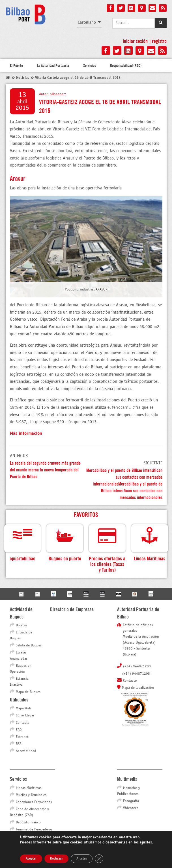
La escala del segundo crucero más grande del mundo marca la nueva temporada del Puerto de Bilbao (45, 469)
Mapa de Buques (28, 692)
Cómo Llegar (25, 716)
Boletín (21, 626)
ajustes (146, 842)
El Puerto (16, 65)
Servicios (90, 65)
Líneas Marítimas (29, 788)
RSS (19, 744)
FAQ (19, 730)
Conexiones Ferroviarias (34, 802)
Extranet (22, 737)
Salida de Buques (29, 646)
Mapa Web (23, 709)
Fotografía (131, 801)
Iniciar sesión (135, 41)
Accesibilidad (26, 751)
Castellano (87, 22)
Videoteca (131, 808)
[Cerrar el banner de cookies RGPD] (99, 859)
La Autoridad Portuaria (53, 65)
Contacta (23, 723)
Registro (159, 41)
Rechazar (56, 859)
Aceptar (31, 859)
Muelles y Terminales (31, 795)
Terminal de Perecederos (34, 830)
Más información (26, 433)
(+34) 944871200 (137, 666)
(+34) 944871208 (136, 674)
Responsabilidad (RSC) (126, 65)
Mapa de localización (138, 688)
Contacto (130, 681)
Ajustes (82, 859)
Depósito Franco (28, 823)
